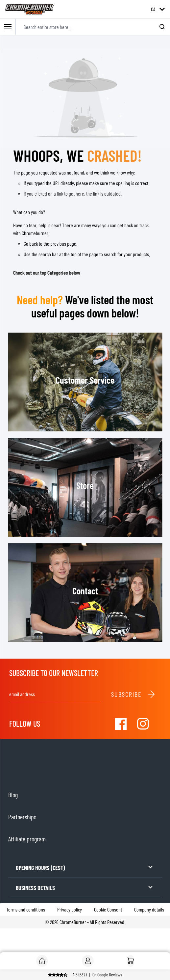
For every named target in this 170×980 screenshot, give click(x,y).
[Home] (131, 961)
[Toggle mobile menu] (8, 27)
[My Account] (88, 961)
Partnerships (22, 817)
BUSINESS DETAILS (85, 887)
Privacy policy (70, 909)
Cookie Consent (108, 909)
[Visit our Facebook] (121, 724)
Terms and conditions (26, 909)
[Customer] (42, 961)
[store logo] (29, 9)
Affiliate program (27, 839)
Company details (149, 909)
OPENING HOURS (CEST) (85, 867)
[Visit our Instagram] (143, 724)
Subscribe (133, 694)
